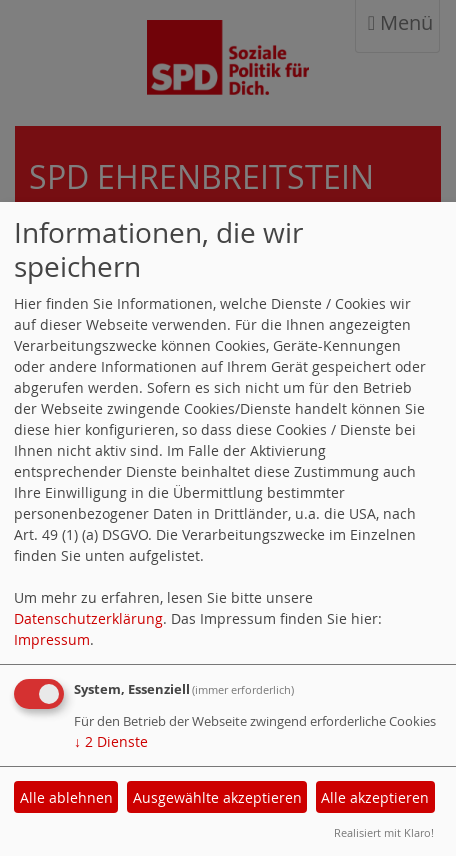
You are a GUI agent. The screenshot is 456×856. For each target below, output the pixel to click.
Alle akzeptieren (375, 797)
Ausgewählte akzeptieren (217, 797)
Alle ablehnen (66, 797)
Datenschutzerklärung (88, 618)
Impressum (52, 639)
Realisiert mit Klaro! (384, 832)
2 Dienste (111, 741)
